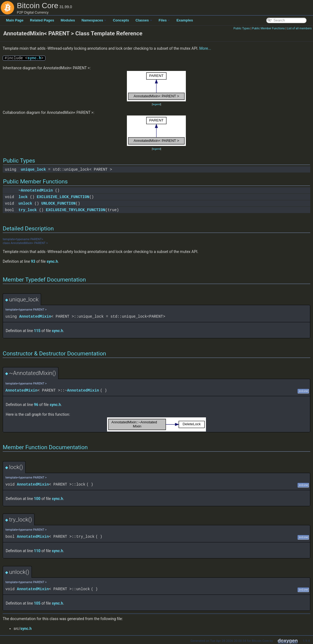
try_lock (28, 210)
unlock (25, 203)
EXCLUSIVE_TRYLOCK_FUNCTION (76, 210)
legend (156, 104)
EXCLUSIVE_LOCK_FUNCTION (63, 197)
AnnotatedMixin (35, 316)
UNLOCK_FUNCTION (58, 203)
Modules (68, 20)
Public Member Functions (268, 28)
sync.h (34, 58)
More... (205, 48)
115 (37, 331)
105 (37, 603)
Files (164, 20)
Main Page (15, 20)
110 (37, 551)
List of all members (299, 28)
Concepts (121, 20)
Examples (185, 20)
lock (23, 197)
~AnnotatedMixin (36, 190)
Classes (144, 20)
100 (37, 499)
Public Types (242, 28)
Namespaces (94, 20)
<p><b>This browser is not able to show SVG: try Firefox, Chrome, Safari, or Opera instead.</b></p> (156, 86)
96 (36, 405)
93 (33, 261)
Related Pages (42, 20)
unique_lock (33, 169)
